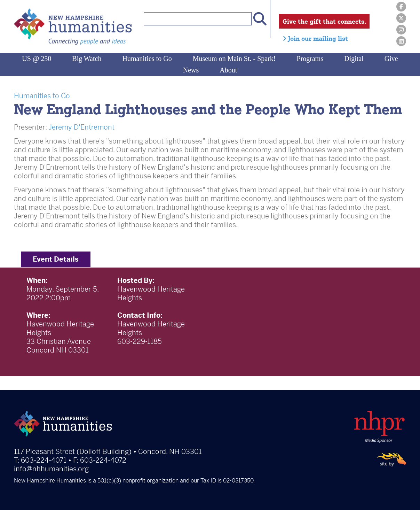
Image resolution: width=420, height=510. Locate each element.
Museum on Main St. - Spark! (234, 59)
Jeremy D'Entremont (81, 127)
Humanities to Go (147, 59)
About (228, 70)
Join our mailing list (315, 38)
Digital (354, 59)
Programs (310, 59)
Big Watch (87, 59)
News (191, 70)
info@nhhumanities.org (51, 469)
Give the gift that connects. (324, 21)
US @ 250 (37, 59)
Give (391, 59)
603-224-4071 (44, 460)
